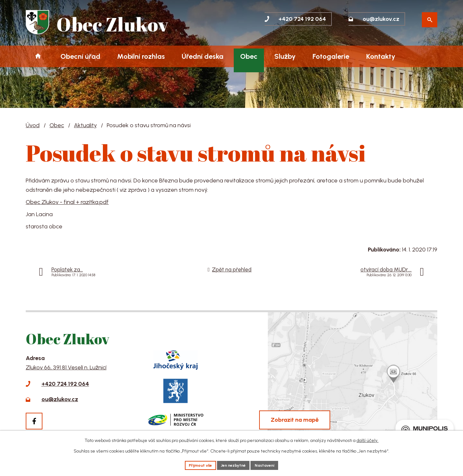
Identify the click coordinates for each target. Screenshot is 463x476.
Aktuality (85, 125)
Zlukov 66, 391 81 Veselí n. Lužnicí (66, 367)
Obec (249, 56)
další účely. (368, 439)
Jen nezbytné (234, 465)
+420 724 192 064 (65, 384)
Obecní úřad (80, 56)
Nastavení (269, 465)
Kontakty (381, 56)
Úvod (38, 56)
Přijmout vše (196, 465)
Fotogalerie (331, 56)
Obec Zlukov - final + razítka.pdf (67, 202)
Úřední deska (203, 56)
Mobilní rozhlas (141, 56)
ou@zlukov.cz (60, 399)
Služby (285, 56)
